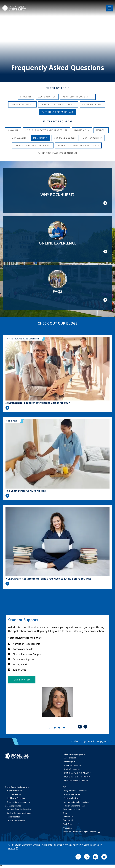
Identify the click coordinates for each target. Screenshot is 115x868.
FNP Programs (71, 762)
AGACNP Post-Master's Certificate (78, 145)
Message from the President (19, 809)
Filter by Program (57, 121)
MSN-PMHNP (40, 138)
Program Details (92, 104)
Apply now (103, 741)
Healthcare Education (16, 798)
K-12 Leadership (14, 794)
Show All (26, 97)
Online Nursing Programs (74, 754)
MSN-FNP (101, 130)
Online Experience (13, 806)
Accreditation (47, 97)
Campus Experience (22, 104)
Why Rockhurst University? (76, 791)
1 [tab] (51, 728)
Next (85, 727)
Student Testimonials (16, 821)
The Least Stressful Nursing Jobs (26, 491)
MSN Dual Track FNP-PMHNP (77, 777)
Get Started (68, 820)
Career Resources (72, 794)
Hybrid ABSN (82, 130)
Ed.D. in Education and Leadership (46, 130)
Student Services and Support (19, 813)
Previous (80, 727)
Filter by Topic (57, 88)
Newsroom (69, 816)
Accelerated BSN (72, 758)
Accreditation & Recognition (76, 802)
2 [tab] (55, 728)
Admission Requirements (78, 97)
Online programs (82, 741)
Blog (65, 813)
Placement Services (71, 809)
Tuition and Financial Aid (75, 806)
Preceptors (68, 828)
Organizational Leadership (18, 802)
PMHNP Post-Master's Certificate (57, 153)
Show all (13, 130)
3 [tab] (60, 728)
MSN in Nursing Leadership (76, 781)
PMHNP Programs (72, 769)
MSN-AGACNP (19, 138)
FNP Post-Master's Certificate (33, 145)
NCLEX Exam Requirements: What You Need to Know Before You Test (48, 579)
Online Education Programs (17, 787)
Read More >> (7, 408)
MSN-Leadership (92, 138)
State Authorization (73, 798)
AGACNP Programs (73, 765)
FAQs (65, 787)
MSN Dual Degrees (65, 138)
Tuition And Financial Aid (58, 112)
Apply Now (67, 824)
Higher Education (14, 791)
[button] (22, 680)
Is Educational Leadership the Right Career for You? (38, 403)
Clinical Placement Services (58, 104)
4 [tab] (65, 728)
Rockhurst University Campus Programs (80, 832)
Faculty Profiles (13, 817)
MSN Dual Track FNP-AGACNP (77, 773)
